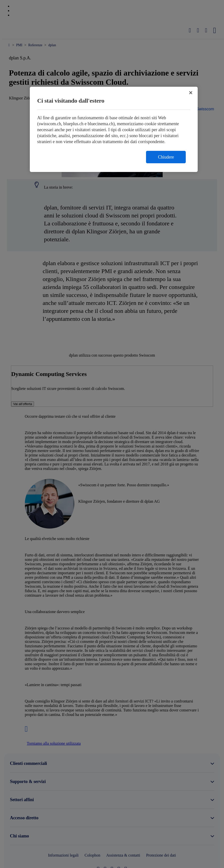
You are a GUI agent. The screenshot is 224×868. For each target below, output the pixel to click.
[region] (114, 129)
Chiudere (166, 157)
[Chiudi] (191, 93)
